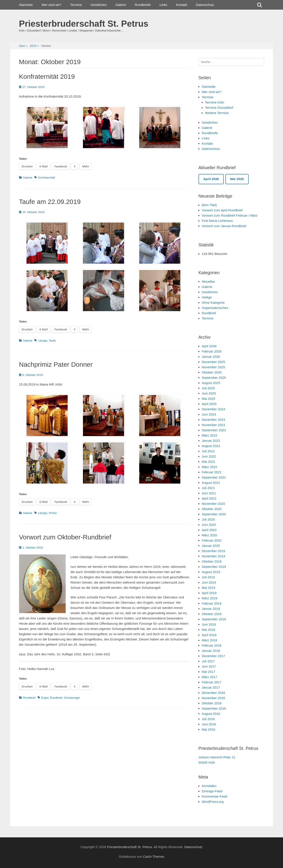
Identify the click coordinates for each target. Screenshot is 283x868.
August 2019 (211, 572)
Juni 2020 (209, 525)
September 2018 (214, 619)
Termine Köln (215, 102)
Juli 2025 (208, 388)
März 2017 (210, 677)
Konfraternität (46, 178)
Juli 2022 (208, 451)
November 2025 (214, 367)
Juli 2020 (208, 519)
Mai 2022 (209, 462)
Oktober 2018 (212, 614)
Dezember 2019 (214, 551)
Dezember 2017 (214, 656)
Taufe (52, 341)
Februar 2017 (212, 682)
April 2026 (209, 346)
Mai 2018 (209, 630)
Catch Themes (154, 857)
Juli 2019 (208, 577)
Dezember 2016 (214, 693)
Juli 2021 (208, 488)
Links (163, 5)
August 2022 (211, 446)
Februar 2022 (212, 472)
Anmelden (209, 786)
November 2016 (214, 698)
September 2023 (214, 430)
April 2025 (209, 404)
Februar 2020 (212, 540)
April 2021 (209, 498)
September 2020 (214, 514)
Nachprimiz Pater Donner (56, 364)
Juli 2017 (208, 661)
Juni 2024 (209, 414)
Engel (45, 698)
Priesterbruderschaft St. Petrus (84, 24)
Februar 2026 (212, 351)
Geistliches (99, 5)
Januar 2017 (211, 687)
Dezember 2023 (214, 420)
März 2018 (210, 640)
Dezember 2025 (214, 362)
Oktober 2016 (212, 703)
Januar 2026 (211, 357)
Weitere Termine (217, 113)
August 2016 (211, 714)
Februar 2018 (212, 645)
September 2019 (214, 567)
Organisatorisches (215, 308)
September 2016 (214, 708)
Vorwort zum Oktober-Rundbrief (65, 537)
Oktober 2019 (212, 561)
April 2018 (209, 635)
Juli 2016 (208, 719)
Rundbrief (29, 698)
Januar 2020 (211, 546)
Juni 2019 (209, 582)
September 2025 (214, 378)
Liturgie (43, 341)
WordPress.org (213, 802)
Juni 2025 (209, 393)
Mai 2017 (209, 672)
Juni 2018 (209, 624)
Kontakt (182, 5)
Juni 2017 (209, 666)
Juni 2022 (209, 456)
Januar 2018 (211, 651)
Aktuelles (208, 281)
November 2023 (214, 425)
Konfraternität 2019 (47, 76)
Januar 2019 (211, 609)
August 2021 (211, 483)
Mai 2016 (209, 729)
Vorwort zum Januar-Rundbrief (224, 226)
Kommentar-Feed (215, 796)
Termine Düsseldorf (219, 108)
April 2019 (209, 593)
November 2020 (214, 504)
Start (23, 46)
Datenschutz (205, 5)
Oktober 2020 (212, 509)
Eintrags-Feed (212, 791)
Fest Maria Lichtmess (217, 221)
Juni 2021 (209, 493)
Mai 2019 (209, 588)
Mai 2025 (209, 399)
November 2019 (214, 556)
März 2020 (210, 535)
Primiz (53, 513)
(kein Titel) (209, 205)
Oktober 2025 (212, 372)
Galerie (121, 5)
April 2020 (209, 530)
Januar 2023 (211, 441)
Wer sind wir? (52, 5)
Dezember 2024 (214, 409)
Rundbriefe (143, 5)
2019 (34, 46)
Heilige (207, 297)
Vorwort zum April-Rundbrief (222, 210)
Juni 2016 (209, 724)
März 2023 (210, 435)
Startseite (26, 5)
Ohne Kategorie (213, 302)
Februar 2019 (212, 603)
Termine (76, 5)
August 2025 (211, 383)
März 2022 (210, 467)
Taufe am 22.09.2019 (50, 202)
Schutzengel (72, 698)
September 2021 (214, 477)
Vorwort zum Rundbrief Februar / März (230, 215)
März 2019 (210, 598)
